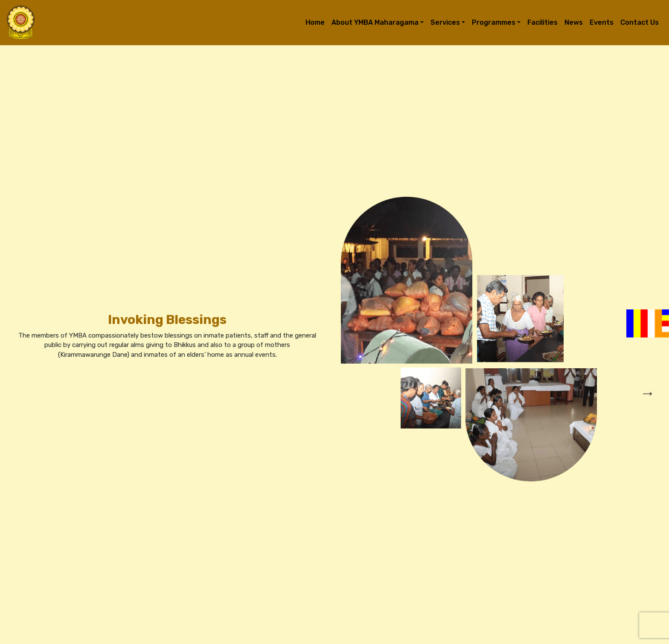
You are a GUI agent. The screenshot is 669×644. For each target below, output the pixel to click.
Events (602, 22)
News (574, 22)
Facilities (542, 22)
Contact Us (640, 22)
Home (315, 22)
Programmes (494, 22)
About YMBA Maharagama (375, 22)
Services (445, 22)
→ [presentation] (648, 393)
